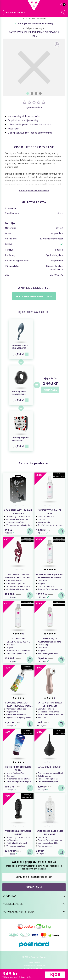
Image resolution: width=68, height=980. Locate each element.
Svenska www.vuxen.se (34, 966)
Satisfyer (42, 19)
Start (25, 19)
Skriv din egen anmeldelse (34, 296)
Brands (32, 19)
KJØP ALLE (50, 390)
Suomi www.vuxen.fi (34, 969)
